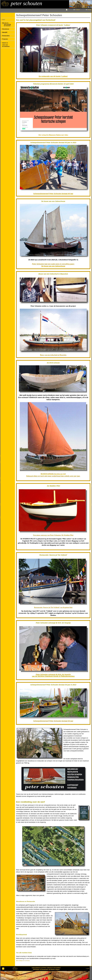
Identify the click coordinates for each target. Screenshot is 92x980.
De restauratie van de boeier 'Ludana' (53, 76)
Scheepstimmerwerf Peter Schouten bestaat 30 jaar (53, 721)
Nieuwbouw (6, 29)
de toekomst (6, 46)
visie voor (5, 45)
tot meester (7, 26)
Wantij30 (5, 32)
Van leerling (7, 24)
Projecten (5, 39)
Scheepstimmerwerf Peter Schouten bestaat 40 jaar (53, 194)
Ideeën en (5, 43)
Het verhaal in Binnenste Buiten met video (53, 135)
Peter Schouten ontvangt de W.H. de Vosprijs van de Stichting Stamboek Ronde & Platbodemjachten (53, 675)
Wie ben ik (5, 23)
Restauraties (6, 36)
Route (89, 10)
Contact (78, 10)
